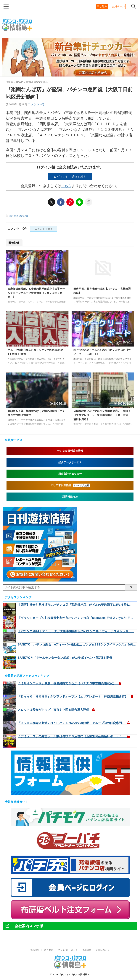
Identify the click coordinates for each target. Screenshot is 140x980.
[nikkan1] (40, 580)
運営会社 (35, 950)
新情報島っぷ (70, 497)
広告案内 (49, 950)
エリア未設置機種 (70, 486)
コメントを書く (44, 229)
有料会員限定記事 (19, 216)
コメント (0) (36, 104)
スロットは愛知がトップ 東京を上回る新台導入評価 (56, 710)
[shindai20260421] (70, 76)
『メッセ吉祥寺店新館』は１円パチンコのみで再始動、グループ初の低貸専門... (74, 723)
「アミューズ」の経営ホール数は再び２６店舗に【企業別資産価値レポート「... (74, 736)
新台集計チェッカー (70, 474)
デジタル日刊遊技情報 (70, 451)
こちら (66, 186)
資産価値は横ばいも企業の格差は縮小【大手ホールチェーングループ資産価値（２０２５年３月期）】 (36, 294)
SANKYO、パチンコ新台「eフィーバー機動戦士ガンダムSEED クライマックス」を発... (77, 645)
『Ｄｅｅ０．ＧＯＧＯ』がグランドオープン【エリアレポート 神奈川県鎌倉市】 (75, 697)
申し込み (102, 6)
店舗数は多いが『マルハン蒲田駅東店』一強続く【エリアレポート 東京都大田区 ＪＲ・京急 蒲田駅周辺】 (102, 416)
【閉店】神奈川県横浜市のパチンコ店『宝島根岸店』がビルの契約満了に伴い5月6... (74, 605)
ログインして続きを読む (70, 176)
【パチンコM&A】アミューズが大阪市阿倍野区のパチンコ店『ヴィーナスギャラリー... (76, 631)
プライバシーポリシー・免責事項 (75, 950)
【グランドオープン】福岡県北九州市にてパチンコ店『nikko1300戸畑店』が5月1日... (75, 618)
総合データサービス (70, 463)
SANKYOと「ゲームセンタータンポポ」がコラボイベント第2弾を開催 (65, 658)
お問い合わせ (103, 950)
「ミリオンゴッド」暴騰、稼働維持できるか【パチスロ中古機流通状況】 (70, 683)
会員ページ (118, 6)
